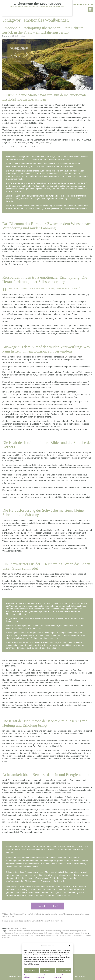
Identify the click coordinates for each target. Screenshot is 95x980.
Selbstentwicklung (42, 935)
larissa (23, 36)
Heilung (24, 928)
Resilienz (32, 935)
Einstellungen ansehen (64, 970)
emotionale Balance (37, 931)
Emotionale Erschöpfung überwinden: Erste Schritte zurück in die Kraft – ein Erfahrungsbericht (43, 30)
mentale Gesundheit (81, 933)
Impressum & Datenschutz (18, 976)
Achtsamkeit (12, 931)
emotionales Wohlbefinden (34, 933)
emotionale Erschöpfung (53, 931)
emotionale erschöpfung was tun (13, 933)
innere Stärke (61, 933)
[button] (70, 946)
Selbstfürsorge (53, 935)
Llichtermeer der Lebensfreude (37, 4)
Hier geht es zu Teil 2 (47, 906)
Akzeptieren (32, 970)
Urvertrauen (6, 938)
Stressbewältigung (65, 935)
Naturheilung (7, 935)
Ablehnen (47, 970)
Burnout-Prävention (23, 931)
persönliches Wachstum (20, 935)
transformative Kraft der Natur (82, 935)
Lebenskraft (70, 933)
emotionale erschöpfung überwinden (74, 931)
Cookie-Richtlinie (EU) (79, 976)
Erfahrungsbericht (15, 928)
